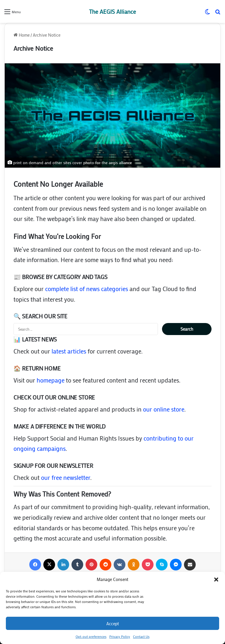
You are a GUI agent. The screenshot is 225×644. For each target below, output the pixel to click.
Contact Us (141, 636)
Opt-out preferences (91, 636)
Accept (113, 623)
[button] (216, 580)
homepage (51, 380)
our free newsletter (66, 478)
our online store (164, 409)
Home (22, 35)
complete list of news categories (87, 289)
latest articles (69, 351)
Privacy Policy (120, 636)
